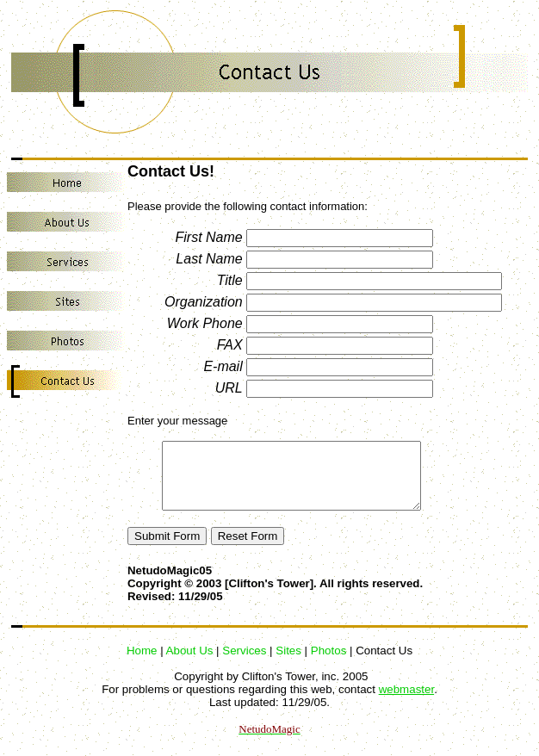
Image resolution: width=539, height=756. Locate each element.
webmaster (406, 702)
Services (244, 663)
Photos (329, 663)
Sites (288, 663)
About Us (190, 663)
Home (142, 663)
